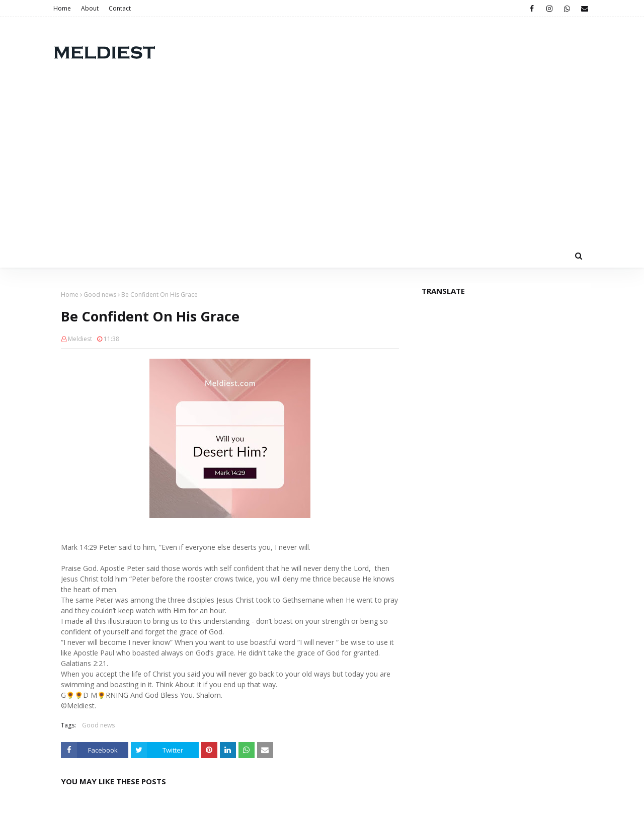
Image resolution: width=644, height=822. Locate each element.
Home (62, 8)
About (90, 8)
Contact (120, 8)
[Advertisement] (322, 168)
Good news (100, 295)
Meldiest (80, 339)
